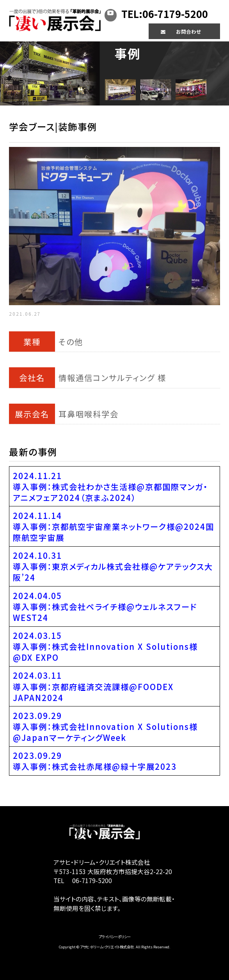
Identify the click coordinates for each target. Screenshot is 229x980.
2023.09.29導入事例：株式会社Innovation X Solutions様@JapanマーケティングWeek (105, 726)
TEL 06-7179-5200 (83, 881)
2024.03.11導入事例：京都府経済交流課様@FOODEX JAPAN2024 (93, 686)
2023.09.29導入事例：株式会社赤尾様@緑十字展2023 (95, 761)
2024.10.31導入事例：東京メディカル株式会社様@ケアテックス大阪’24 (113, 566)
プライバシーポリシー (115, 937)
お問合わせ (188, 31)
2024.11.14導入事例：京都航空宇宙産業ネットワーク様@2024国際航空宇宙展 (114, 526)
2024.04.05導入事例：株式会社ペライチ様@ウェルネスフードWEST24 (105, 606)
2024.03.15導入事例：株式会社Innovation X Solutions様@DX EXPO (105, 646)
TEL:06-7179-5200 (165, 14)
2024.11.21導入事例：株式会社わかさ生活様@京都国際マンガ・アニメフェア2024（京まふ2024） (110, 486)
